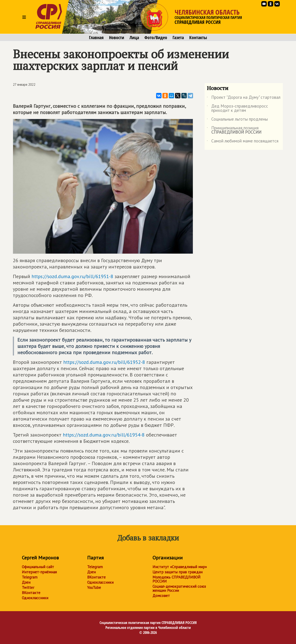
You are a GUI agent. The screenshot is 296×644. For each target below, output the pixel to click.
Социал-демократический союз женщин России (179, 588)
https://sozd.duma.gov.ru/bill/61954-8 (104, 435)
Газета (178, 38)
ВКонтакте (31, 593)
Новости (117, 38)
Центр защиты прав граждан (178, 572)
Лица (134, 38)
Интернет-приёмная (39, 572)
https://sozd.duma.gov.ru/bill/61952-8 (104, 362)
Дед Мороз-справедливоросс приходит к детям (237, 108)
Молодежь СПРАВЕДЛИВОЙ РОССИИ (176, 579)
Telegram (30, 577)
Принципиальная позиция (234, 130)
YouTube (94, 588)
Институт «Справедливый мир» (180, 567)
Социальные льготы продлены (237, 120)
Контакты (198, 38)
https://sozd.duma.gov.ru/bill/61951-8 (72, 276)
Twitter (28, 588)
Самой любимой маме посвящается (243, 142)
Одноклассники (35, 598)
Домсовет (161, 596)
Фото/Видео (156, 38)
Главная (96, 38)
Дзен (26, 582)
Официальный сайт (38, 567)
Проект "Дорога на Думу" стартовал (244, 98)
